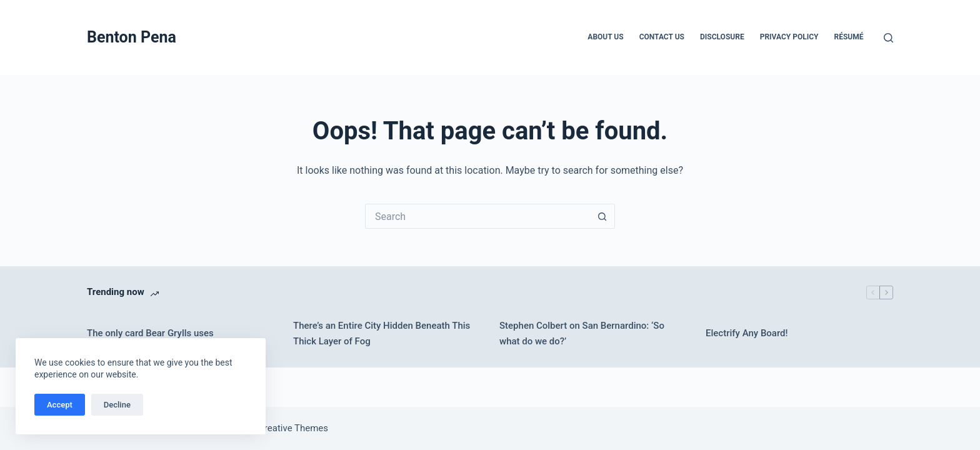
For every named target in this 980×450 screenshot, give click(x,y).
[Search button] (602, 216)
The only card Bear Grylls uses (150, 333)
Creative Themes (293, 428)
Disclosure (722, 37)
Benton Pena (132, 37)
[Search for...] (477, 216)
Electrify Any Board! (747, 333)
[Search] (888, 38)
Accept (60, 405)
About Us (605, 37)
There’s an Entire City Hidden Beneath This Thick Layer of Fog (382, 333)
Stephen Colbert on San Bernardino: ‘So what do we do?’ (582, 333)
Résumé (849, 37)
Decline (117, 405)
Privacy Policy (789, 37)
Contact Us (662, 37)
